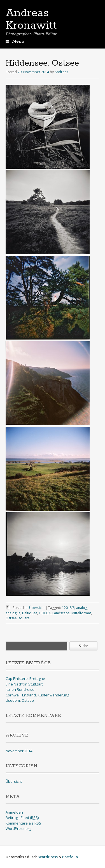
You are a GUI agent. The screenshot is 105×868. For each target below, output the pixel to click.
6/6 (72, 608)
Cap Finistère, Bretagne (25, 678)
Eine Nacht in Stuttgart (24, 684)
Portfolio (70, 857)
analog (82, 608)
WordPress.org (18, 828)
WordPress (48, 857)
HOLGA (45, 613)
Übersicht (37, 608)
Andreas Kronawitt (31, 19)
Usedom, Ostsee (20, 700)
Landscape (61, 613)
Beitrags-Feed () (22, 818)
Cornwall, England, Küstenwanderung (37, 695)
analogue (13, 613)
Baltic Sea (30, 613)
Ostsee (11, 618)
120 (65, 608)
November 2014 (19, 751)
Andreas (61, 72)
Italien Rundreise (20, 689)
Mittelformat (81, 613)
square (24, 618)
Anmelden (14, 812)
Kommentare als (23, 823)
